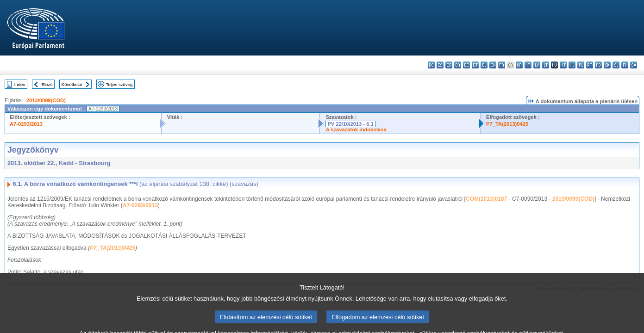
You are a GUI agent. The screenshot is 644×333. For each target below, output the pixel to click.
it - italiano (528, 65)
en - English (493, 65)
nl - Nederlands (572, 65)
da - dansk (458, 65)
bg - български (431, 65)
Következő (72, 84)
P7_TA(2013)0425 (507, 124)
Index (20, 84)
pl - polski (581, 65)
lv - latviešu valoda (537, 65)
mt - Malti (563, 65)
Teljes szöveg (119, 84)
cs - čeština (449, 65)
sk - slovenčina (607, 65)
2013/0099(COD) (46, 100)
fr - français (502, 65)
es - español (440, 65)
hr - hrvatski (519, 65)
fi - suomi (625, 65)
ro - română (598, 65)
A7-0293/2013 (26, 124)
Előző (47, 84)
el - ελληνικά (484, 65)
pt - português (590, 65)
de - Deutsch (466, 65)
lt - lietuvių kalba (546, 65)
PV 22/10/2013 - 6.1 (350, 124)
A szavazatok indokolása (356, 129)
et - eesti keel (475, 65)
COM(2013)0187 (486, 199)
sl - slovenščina (616, 65)
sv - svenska (634, 65)
